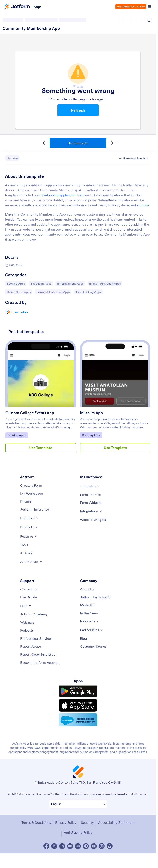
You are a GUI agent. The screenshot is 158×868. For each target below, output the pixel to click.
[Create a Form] (31, 485)
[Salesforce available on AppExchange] (78, 720)
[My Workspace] (32, 493)
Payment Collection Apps (53, 292)
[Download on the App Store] (78, 705)
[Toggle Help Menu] (26, 606)
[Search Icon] (149, 20)
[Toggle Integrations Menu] (91, 511)
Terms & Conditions (36, 822)
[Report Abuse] (31, 646)
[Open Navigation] (150, 7)
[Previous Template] (44, 143)
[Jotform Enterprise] (35, 509)
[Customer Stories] (93, 646)
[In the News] (89, 613)
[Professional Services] (36, 638)
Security (87, 822)
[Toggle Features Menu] (29, 536)
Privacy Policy (66, 822)
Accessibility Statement (116, 822)
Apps (38, 7)
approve (143, 205)
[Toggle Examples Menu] (29, 518)
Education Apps (41, 283)
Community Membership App (31, 28)
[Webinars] (27, 622)
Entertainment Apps (70, 283)
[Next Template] (112, 143)
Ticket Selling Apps (88, 292)
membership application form (62, 195)
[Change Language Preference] (78, 804)
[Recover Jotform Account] (40, 662)
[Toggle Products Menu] (29, 527)
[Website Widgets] (93, 520)
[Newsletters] (89, 621)
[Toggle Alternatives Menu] (31, 562)
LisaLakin (21, 312)
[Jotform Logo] (17, 7)
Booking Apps (16, 283)
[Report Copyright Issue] (38, 654)
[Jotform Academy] (34, 614)
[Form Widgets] (91, 503)
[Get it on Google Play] (78, 691)
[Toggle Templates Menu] (90, 486)
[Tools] (24, 545)
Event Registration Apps (105, 283)
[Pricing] (26, 501)
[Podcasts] (27, 630)
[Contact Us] (29, 589)
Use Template (78, 143)
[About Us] (87, 589)
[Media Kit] (87, 605)
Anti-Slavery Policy (78, 832)
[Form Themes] (90, 495)
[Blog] (83, 638)
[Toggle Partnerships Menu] (92, 630)
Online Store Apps (19, 292)
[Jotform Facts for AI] (95, 597)
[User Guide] (29, 597)
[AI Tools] (26, 553)
